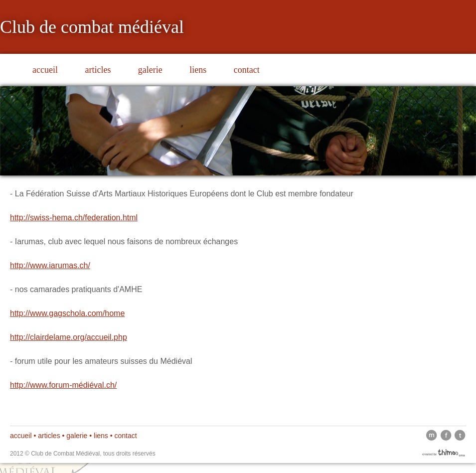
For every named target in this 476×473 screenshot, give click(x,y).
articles (98, 70)
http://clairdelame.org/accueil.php (69, 337)
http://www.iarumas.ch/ (50, 265)
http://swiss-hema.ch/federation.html (74, 218)
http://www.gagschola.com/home (67, 313)
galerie (150, 70)
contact (247, 70)
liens (198, 70)
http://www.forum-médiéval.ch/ (63, 385)
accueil (45, 70)
